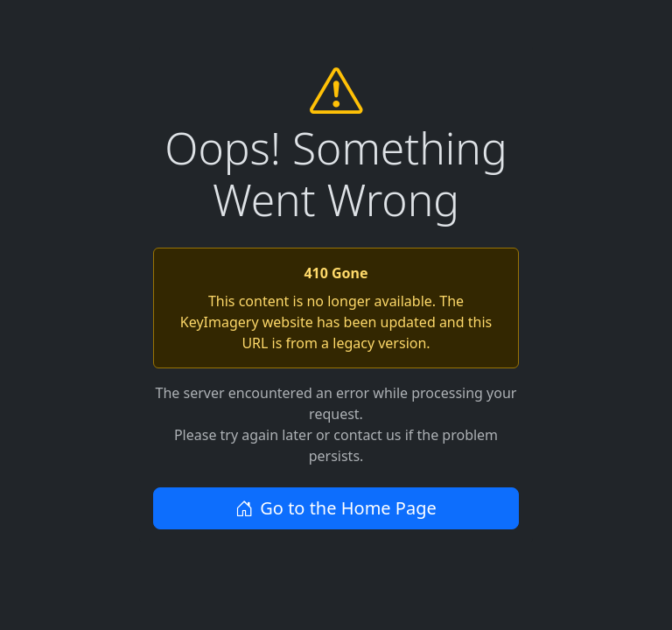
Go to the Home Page (336, 508)
